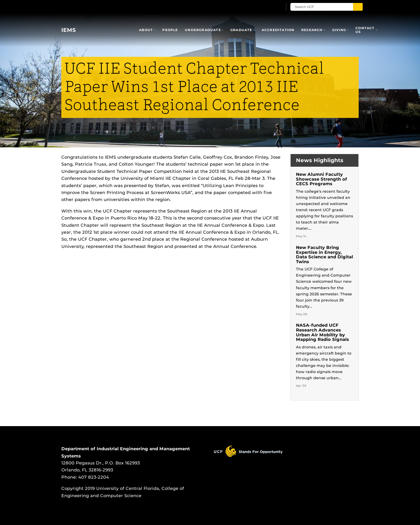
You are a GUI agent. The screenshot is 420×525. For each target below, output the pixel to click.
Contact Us (365, 30)
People (170, 30)
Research (312, 30)
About (146, 30)
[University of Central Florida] (100, 7)
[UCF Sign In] (266, 7)
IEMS (69, 30)
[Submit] (358, 7)
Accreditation (278, 30)
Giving (339, 30)
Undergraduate (203, 30)
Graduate (241, 30)
